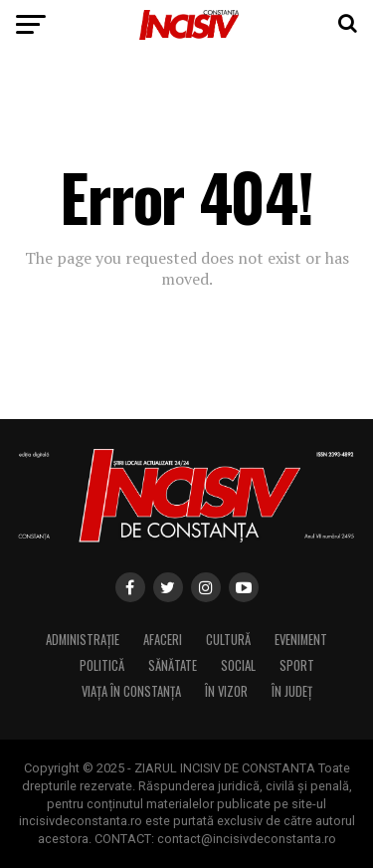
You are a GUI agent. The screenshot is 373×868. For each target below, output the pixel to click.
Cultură (228, 640)
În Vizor (226, 691)
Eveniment (301, 640)
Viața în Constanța (131, 691)
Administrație (83, 640)
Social (238, 665)
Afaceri (163, 640)
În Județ (292, 691)
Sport (297, 665)
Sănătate (173, 665)
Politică (102, 665)
